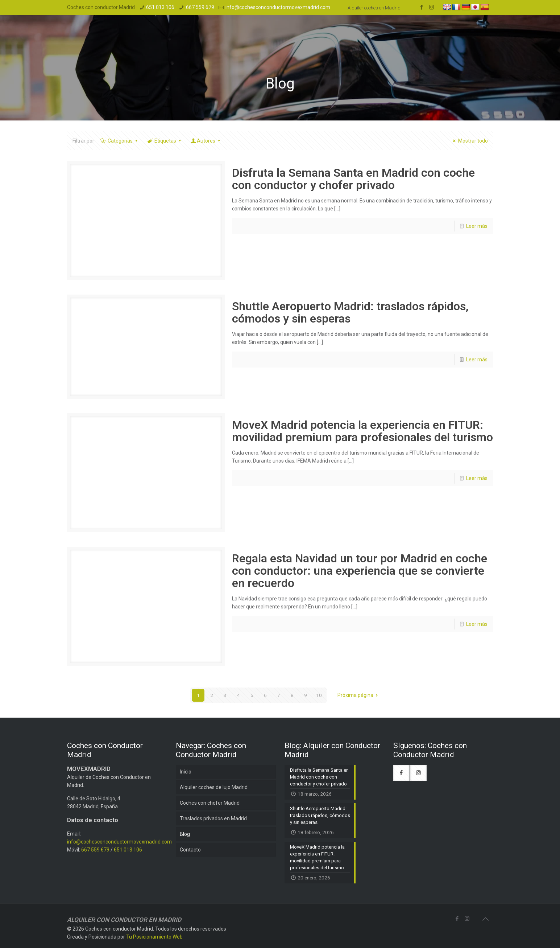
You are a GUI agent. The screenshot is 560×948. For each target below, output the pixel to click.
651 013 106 (160, 7)
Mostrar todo (469, 141)
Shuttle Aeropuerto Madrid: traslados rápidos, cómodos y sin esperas (350, 312)
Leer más (477, 226)
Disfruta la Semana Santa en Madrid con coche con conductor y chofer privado (353, 179)
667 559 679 (200, 7)
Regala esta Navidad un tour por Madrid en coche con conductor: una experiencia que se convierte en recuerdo (360, 571)
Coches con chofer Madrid (210, 803)
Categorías (120, 141)
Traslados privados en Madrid (213, 818)
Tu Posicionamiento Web (154, 937)
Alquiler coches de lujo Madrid (214, 787)
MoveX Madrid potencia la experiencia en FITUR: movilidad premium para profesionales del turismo (362, 431)
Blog (185, 834)
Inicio (186, 772)
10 (319, 695)
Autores (206, 141)
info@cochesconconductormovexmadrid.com (278, 7)
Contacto (190, 850)
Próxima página (359, 695)
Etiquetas (165, 141)
